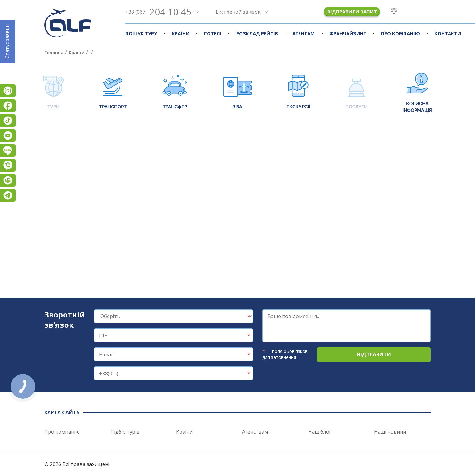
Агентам (304, 33)
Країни (181, 33)
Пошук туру (141, 33)
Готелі (213, 33)
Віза (237, 93)
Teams (8, 180)
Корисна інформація (417, 93)
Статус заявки (7, 41)
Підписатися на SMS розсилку (8, 150)
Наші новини (390, 432)
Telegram (8, 195)
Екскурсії (298, 93)
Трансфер (175, 93)
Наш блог (320, 432)
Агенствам (255, 432)
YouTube (8, 136)
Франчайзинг (348, 33)
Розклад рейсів (257, 33)
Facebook (8, 106)
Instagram (8, 91)
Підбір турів (125, 432)
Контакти (448, 33)
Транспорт (113, 93)
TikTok (8, 121)
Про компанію (400, 33)
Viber (8, 165)
